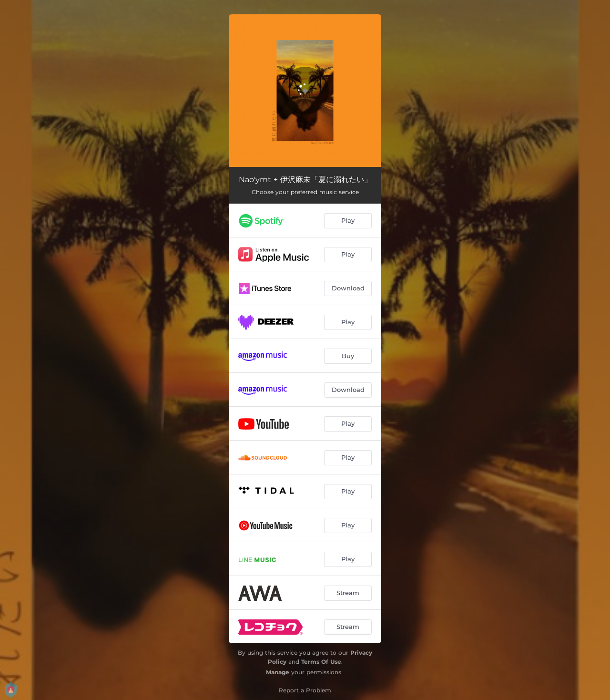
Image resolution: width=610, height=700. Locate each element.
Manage (278, 672)
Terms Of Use (321, 662)
